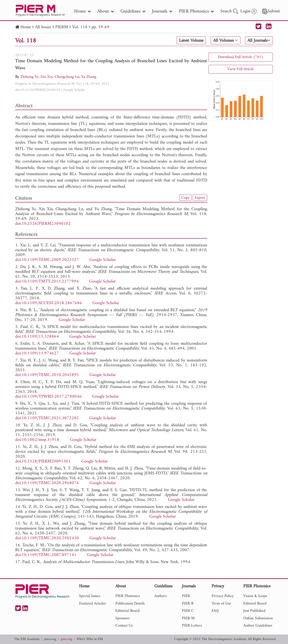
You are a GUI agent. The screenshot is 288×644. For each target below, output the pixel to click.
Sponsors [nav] (122, 618)
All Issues (43, 27)
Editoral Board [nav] (255, 604)
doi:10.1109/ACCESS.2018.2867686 (49, 303)
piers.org (50, 639)
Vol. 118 (80, 27)
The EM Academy (27, 639)
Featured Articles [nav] (92, 604)
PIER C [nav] (188, 611)
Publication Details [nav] (130, 604)
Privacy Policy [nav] (223, 596)
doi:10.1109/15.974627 (37, 353)
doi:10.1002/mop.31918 (37, 440)
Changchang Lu (67, 77)
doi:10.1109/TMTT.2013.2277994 (47, 282)
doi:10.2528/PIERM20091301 (43, 461)
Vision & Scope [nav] (255, 596)
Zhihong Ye (29, 77)
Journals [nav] (162, 11)
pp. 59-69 (101, 27)
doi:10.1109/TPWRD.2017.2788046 (48, 397)
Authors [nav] (161, 596)
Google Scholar (74, 90)
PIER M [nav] (188, 618)
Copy (185, 198)
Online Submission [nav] (258, 618)
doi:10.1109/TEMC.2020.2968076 (47, 483)
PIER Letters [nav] (192, 626)
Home (26, 27)
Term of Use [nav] (221, 604)
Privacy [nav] (218, 587)
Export (200, 198)
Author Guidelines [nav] (258, 626)
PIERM (62, 27)
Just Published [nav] (254, 611)
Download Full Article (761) (241, 57)
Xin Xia (46, 77)
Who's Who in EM (90, 639)
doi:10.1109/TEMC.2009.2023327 (47, 260)
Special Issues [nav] (90, 596)
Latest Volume (191, 41)
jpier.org (66, 639)
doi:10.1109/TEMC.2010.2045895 (47, 375)
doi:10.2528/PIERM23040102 (38, 90)
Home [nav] (82, 11)
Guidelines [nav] (133, 11)
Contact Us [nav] (124, 626)
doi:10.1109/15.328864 (37, 337)
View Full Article (241, 69)
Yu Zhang (89, 77)
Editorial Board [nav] (127, 611)
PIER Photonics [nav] (196, 11)
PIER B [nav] (188, 604)
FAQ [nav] (215, 611)
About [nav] (106, 11)
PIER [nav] (186, 596)
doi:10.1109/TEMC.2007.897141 (46, 555)
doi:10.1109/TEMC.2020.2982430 (47, 538)
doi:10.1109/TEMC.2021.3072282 (47, 418)
